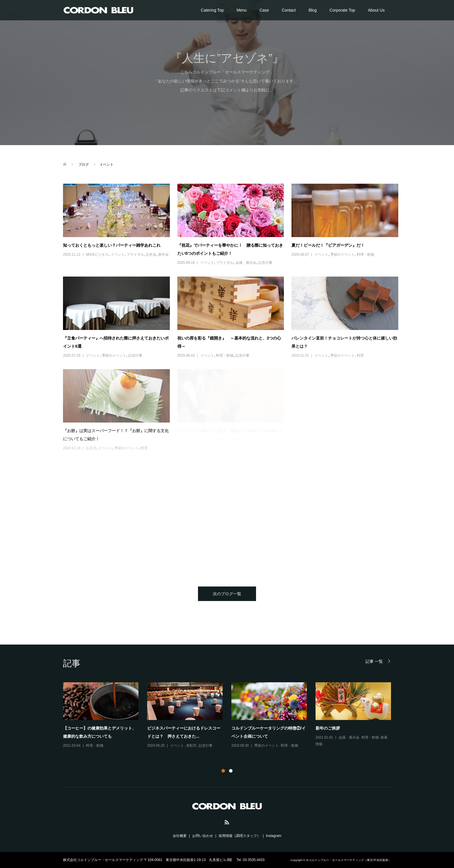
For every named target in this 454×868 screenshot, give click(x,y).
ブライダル (135, 255)
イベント (118, 255)
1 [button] (223, 771)
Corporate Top (342, 10)
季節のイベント (343, 255)
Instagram (274, 836)
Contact (289, 10)
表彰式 (191, 746)
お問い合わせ (203, 836)
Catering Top (212, 10)
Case (264, 10)
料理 (360, 355)
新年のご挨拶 (328, 728)
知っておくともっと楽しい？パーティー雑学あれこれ (112, 245)
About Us (376, 10)
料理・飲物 (365, 255)
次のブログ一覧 (227, 594)
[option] (231, 716)
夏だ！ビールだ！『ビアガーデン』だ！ (328, 245)
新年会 (163, 255)
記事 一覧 (374, 661)
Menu (242, 10)
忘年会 (151, 255)
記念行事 (265, 263)
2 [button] (231, 771)
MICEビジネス (97, 255)
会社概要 (180, 836)
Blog (313, 10)
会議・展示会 (246, 263)
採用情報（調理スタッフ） (239, 836)
